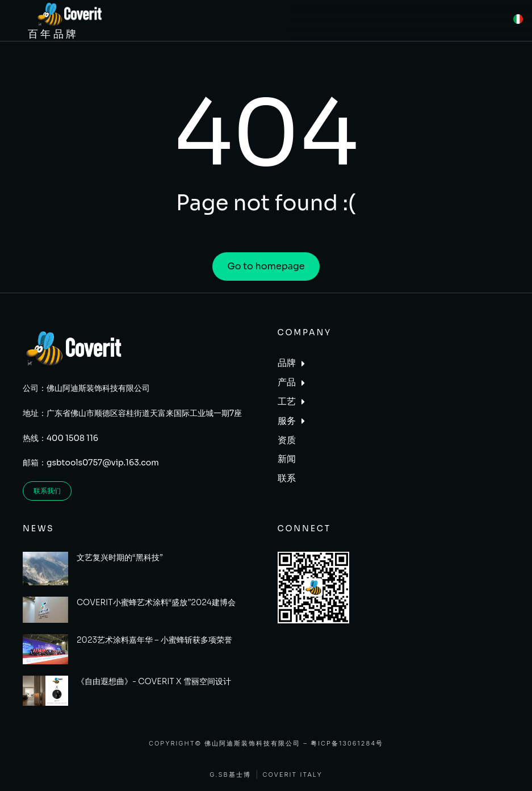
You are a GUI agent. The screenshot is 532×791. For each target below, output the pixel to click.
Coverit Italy (293, 775)
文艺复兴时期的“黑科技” (120, 557)
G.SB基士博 (230, 775)
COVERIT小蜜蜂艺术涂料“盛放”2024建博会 (156, 602)
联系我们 (47, 491)
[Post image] (45, 569)
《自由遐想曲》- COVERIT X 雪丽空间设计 (154, 681)
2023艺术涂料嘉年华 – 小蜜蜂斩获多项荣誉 (154, 640)
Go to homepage (266, 266)
